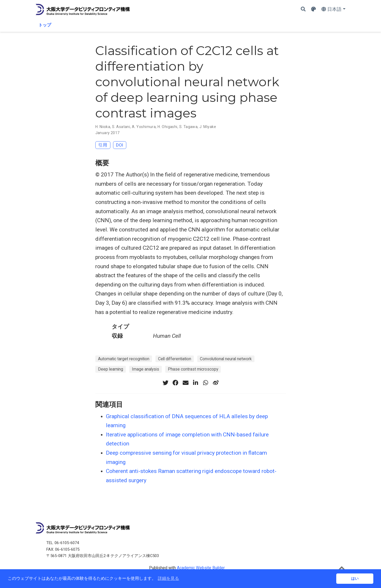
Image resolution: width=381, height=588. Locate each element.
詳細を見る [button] (168, 578)
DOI (120, 145)
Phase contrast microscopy (193, 369)
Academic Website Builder (201, 568)
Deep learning (111, 369)
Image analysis (145, 369)
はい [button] (355, 578)
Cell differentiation (175, 359)
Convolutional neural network (226, 359)
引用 (103, 145)
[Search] (303, 9)
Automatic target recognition (124, 359)
